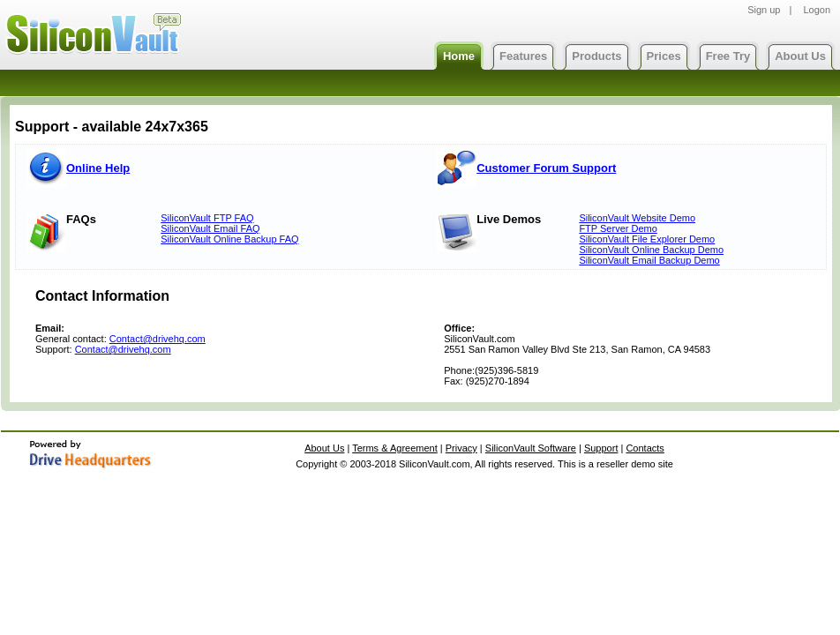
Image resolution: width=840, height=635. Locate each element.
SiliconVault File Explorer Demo (647, 239)
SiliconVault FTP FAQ (207, 218)
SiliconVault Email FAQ (210, 228)
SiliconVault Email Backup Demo (649, 260)
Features (523, 56)
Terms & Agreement (395, 448)
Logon (817, 10)
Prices (664, 56)
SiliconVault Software (531, 448)
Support (601, 448)
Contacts (645, 448)
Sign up (764, 10)
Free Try (728, 56)
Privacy (461, 448)
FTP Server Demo (618, 228)
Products (596, 56)
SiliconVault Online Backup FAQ (229, 239)
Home (459, 56)
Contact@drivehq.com (157, 339)
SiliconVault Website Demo (637, 218)
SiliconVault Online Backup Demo (651, 250)
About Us (800, 56)
